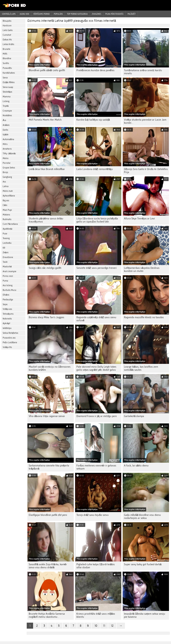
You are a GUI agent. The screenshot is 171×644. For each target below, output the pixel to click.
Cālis (5, 205)
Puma (5, 281)
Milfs (5, 54)
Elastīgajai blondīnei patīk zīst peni (48, 515)
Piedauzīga (8, 300)
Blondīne (7, 58)
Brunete (6, 49)
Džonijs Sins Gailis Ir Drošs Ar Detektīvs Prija (146, 171)
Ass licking (8, 285)
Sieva (5, 78)
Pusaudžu (7, 68)
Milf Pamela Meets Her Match (45, 120)
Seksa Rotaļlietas (10, 333)
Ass (4, 182)
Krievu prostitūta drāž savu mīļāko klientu (96, 615)
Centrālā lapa (9, 14)
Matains (6, 215)
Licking (6, 101)
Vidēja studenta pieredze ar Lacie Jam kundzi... (145, 121)
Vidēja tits (7, 347)
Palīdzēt (132, 14)
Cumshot (7, 35)
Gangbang (7, 177)
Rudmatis (7, 219)
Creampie (7, 111)
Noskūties (7, 115)
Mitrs (5, 144)
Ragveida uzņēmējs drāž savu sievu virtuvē (96, 319)
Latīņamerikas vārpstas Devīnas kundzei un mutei (142, 269)
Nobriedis (7, 319)
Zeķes (6, 252)
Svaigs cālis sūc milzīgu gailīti (45, 268)
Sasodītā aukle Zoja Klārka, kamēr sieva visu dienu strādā (48, 566)
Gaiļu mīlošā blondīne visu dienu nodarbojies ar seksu (142, 516)
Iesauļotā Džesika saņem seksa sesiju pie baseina (145, 615)
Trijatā (6, 106)
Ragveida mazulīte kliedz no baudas (144, 317)
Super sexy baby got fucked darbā (143, 564)
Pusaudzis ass (9, 338)
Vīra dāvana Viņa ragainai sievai (47, 416)
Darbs (5, 130)
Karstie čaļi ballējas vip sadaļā (93, 120)
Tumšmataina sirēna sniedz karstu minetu (143, 72)
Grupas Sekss (9, 168)
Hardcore (7, 26)
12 (112, 626)
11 (104, 626)
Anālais (6, 125)
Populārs (58, 14)
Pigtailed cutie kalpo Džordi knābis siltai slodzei (96, 566)
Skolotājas (7, 92)
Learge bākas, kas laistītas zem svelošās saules (141, 368)
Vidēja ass (7, 309)
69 (4, 248)
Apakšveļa (7, 229)
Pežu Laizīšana (10, 342)
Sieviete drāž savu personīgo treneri (97, 268)
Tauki (5, 262)
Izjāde (6, 135)
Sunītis (6, 63)
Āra (4, 120)
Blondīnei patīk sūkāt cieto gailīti (47, 70)
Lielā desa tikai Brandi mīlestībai (47, 169)
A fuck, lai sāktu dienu (136, 466)
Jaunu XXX (25, 14)
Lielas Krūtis (8, 44)
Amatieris (7, 149)
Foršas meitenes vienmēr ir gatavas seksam (96, 467)
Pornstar (7, 163)
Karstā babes (9, 73)
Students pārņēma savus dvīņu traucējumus (46, 220)
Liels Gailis (8, 30)
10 (96, 626)
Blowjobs (7, 21)
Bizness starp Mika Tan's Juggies (46, 317)
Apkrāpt (6, 323)
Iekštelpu (7, 328)
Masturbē (7, 267)
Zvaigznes (96, 14)
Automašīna (8, 139)
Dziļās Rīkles (9, 82)
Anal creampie (9, 271)
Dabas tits (7, 40)
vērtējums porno (42, 14)
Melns (6, 158)
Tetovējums (8, 314)
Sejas (5, 304)
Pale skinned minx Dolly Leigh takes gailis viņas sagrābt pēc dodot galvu (96, 368)
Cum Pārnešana (10, 224)
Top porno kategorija (77, 14)
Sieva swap (8, 87)
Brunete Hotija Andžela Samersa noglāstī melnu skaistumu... (47, 615)
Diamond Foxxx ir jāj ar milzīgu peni (97, 416)
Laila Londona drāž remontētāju (95, 169)
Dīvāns (6, 295)
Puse (5, 234)
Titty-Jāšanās (9, 153)
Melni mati (8, 191)
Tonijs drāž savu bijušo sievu (93, 515)
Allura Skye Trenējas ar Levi (139, 219)
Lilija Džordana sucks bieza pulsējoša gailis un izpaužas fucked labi (97, 220)
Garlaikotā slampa (134, 416)
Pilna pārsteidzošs (114, 14)
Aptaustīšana (9, 196)
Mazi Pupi (7, 210)
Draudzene (8, 257)
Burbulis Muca (9, 290)
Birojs (5, 172)
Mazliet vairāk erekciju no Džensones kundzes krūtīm (50, 368)
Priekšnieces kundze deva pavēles (95, 70)
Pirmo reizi (8, 276)
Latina (6, 186)
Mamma (7, 97)
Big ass (6, 200)
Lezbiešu (7, 243)
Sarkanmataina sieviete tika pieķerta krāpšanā (49, 467)
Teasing (6, 238)
